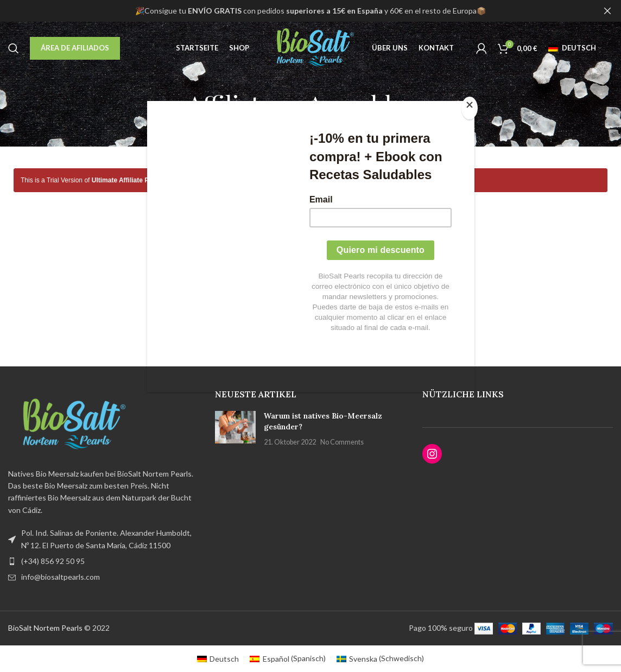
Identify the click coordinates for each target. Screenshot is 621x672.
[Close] (472, 107)
